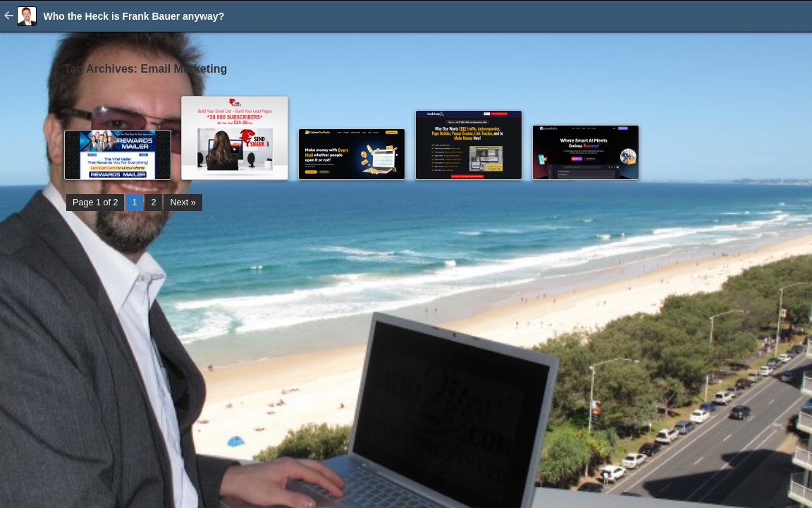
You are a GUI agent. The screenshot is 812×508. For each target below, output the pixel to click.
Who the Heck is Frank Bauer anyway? (134, 16)
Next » (183, 202)
